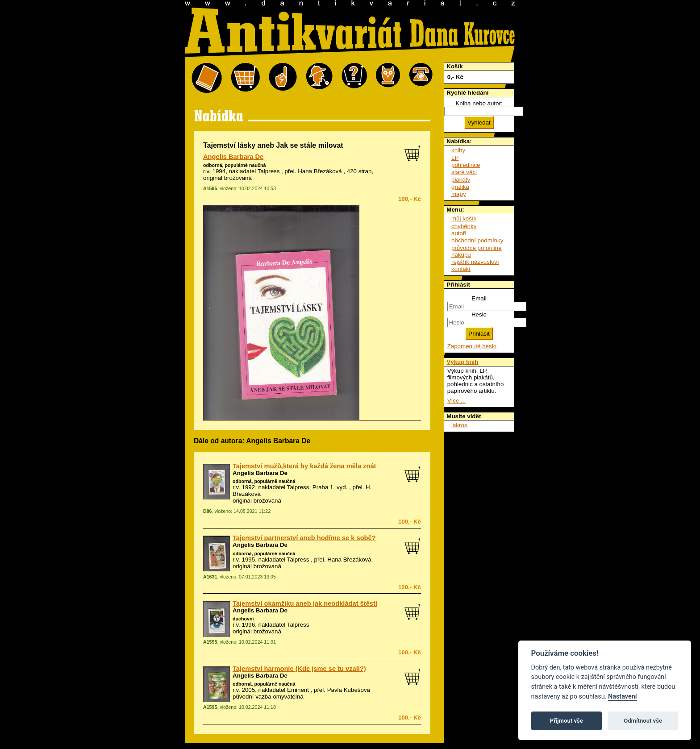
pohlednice (466, 165)
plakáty (461, 180)
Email (479, 298)
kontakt (461, 269)
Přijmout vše (567, 721)
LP (455, 158)
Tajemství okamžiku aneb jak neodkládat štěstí (305, 603)
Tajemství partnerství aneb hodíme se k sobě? (304, 538)
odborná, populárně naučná (234, 165)
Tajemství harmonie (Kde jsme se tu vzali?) (299, 669)
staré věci (464, 172)
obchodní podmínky (477, 240)
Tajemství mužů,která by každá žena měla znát (304, 466)
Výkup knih (462, 362)
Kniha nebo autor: (479, 103)
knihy (458, 150)
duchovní (243, 619)
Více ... (456, 401)
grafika (460, 187)
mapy (459, 194)
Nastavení (623, 697)
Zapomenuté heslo (472, 346)
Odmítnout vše (643, 721)
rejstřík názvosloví (475, 262)
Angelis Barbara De (233, 157)
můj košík (464, 218)
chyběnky (464, 226)
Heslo (479, 314)
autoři (459, 233)
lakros (459, 425)
